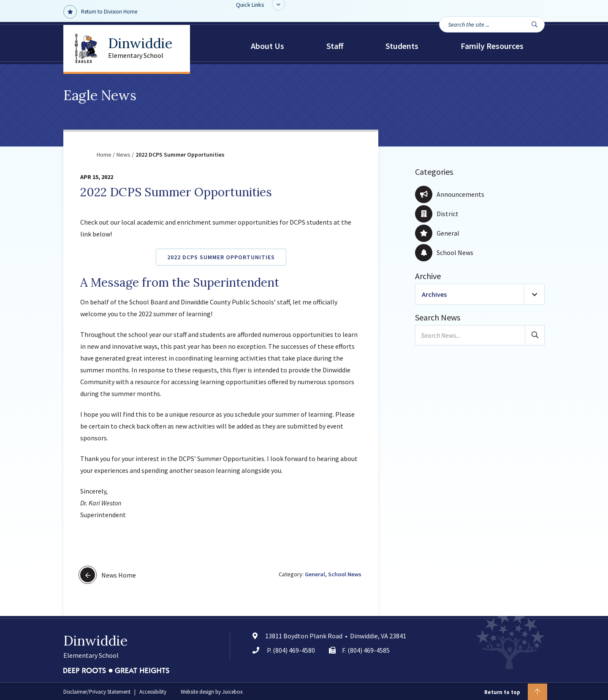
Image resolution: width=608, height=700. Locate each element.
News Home (108, 575)
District (437, 214)
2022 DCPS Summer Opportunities (221, 257)
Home (104, 155)
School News (345, 574)
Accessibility (153, 692)
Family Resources (492, 46)
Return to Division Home (100, 12)
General (315, 574)
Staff (335, 46)
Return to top (516, 691)
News (123, 155)
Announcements (450, 194)
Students (402, 46)
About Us (267, 46)
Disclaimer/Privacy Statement (97, 692)
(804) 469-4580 (294, 650)
